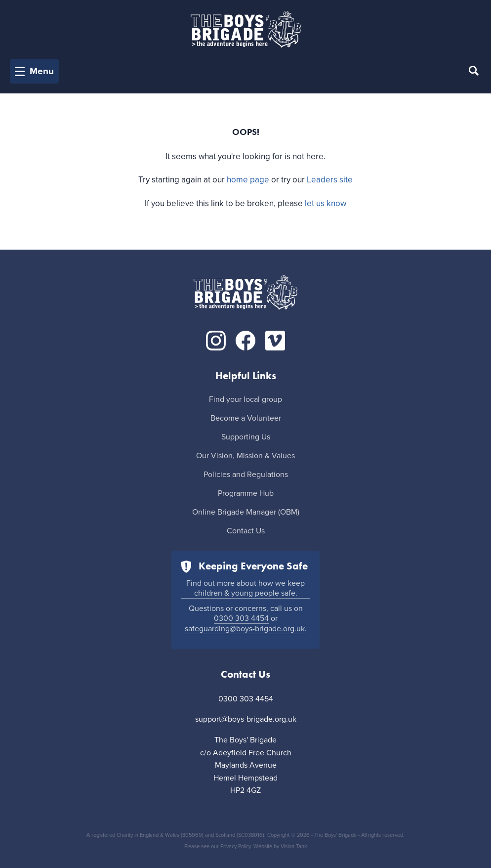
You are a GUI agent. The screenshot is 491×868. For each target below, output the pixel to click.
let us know (326, 203)
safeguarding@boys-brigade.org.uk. (246, 629)
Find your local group (245, 399)
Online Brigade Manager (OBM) (246, 512)
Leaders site (330, 180)
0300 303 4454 (241, 618)
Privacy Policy (235, 846)
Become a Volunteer (246, 418)
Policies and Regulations (246, 475)
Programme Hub (246, 493)
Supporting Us (246, 437)
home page (248, 180)
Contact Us (246, 531)
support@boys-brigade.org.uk (246, 719)
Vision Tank (294, 846)
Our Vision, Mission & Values (245, 456)
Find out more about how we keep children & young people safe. (245, 588)
